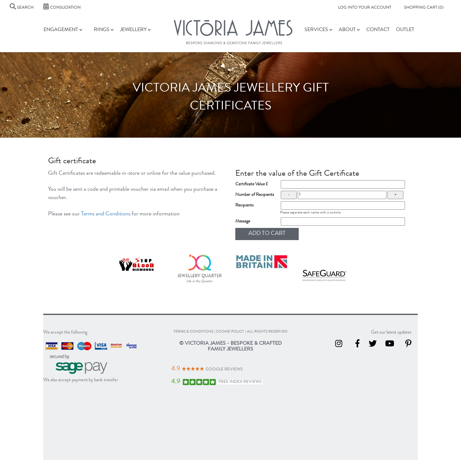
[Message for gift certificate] (343, 222)
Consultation (62, 8)
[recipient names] (343, 206)
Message (243, 222)
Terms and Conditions (106, 214)
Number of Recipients (255, 195)
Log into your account (365, 8)
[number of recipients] (342, 195)
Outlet (405, 30)
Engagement (63, 30)
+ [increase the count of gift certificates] (396, 195)
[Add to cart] (267, 234)
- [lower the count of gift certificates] (289, 195)
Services (318, 30)
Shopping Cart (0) (424, 8)
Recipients (244, 206)
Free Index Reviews (240, 382)
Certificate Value (252, 184)
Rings (104, 30)
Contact (378, 30)
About (349, 30)
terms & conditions (193, 332)
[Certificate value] (343, 184)
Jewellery (135, 30)
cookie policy (230, 332)
